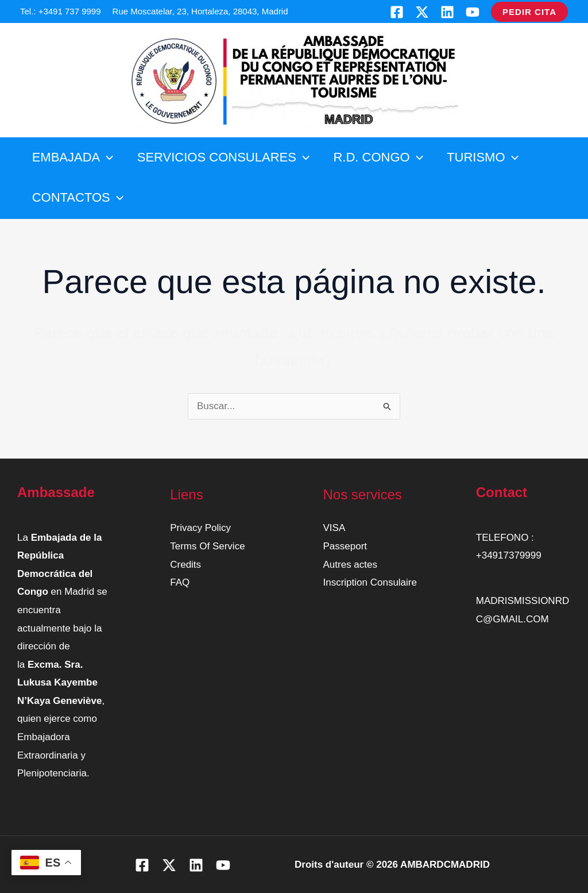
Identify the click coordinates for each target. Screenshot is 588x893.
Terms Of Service (207, 546)
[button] (529, 12)
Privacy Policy (200, 528)
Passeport (345, 546)
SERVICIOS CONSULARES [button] (226, 157)
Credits (185, 565)
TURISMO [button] (488, 157)
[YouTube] (473, 12)
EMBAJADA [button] (73, 157)
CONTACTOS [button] (78, 198)
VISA (334, 528)
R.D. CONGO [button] (382, 157)
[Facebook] (397, 12)
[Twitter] (422, 12)
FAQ (180, 582)
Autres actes (351, 565)
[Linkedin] (447, 12)
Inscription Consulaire (370, 582)
